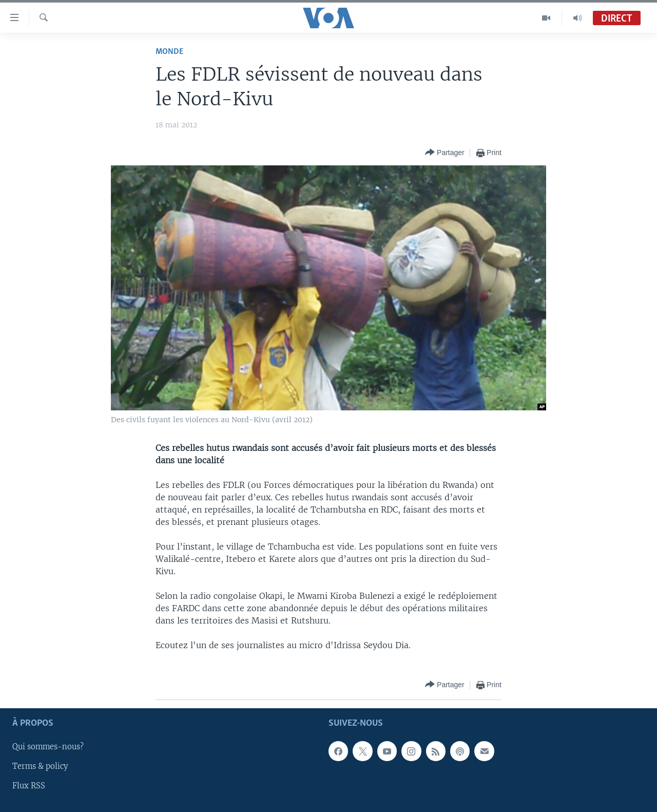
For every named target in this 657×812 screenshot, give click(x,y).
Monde (169, 52)
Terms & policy (40, 766)
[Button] (445, 153)
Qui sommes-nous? (48, 747)
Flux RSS (29, 786)
